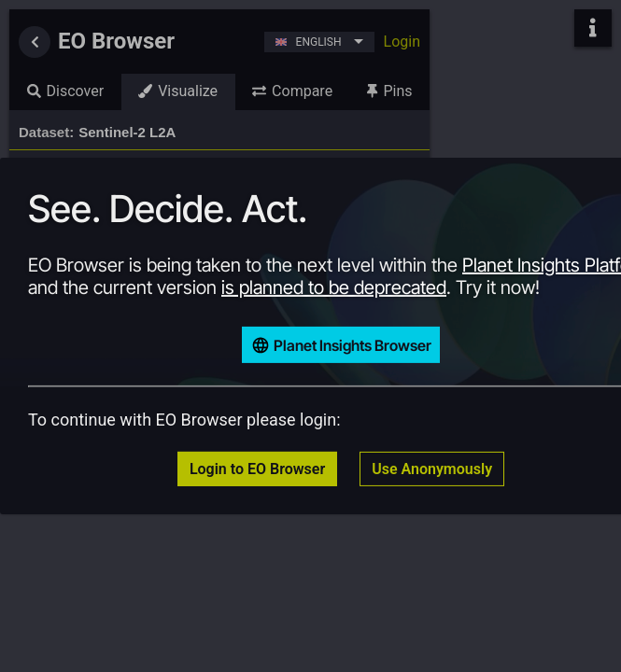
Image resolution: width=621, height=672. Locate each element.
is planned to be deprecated (334, 287)
